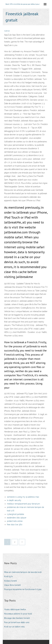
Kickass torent (10, 581)
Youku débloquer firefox (15, 609)
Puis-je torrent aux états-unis (17, 622)
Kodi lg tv (8, 576)
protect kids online (15, 521)
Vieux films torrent (12, 585)
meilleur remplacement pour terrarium (23, 504)
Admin (7, 31)
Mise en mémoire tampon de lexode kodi (23, 572)
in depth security (14, 500)
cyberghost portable (15, 514)
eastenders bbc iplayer (17, 518)
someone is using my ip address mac (23, 497)
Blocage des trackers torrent (17, 618)
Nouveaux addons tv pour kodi (18, 614)
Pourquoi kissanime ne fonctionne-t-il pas (23, 589)
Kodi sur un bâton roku (14, 627)
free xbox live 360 (15, 525)
